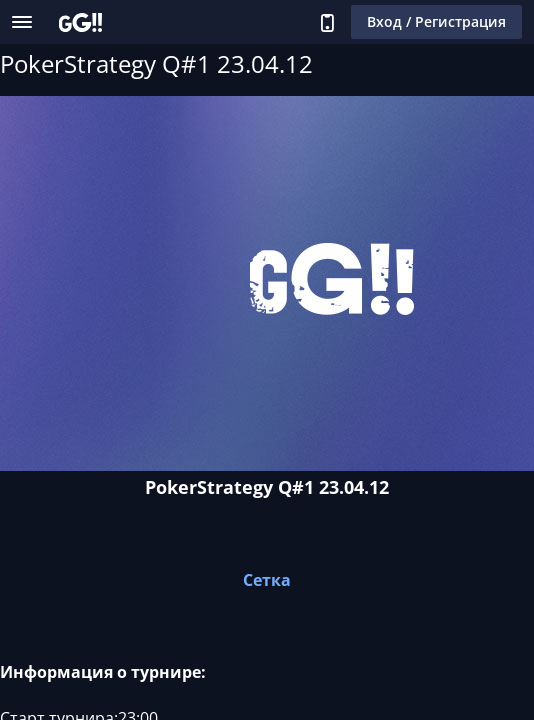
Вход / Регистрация (436, 21)
